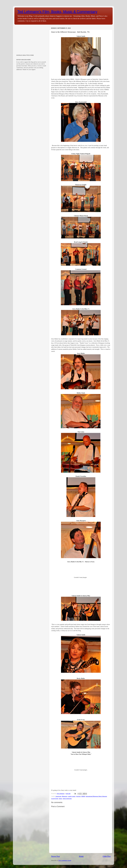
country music (72, 796)
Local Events (55, 798)
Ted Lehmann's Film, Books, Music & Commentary (57, 12)
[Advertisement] (32, 39)
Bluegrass (65, 796)
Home (81, 856)
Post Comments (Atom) (65, 860)
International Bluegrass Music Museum (96, 796)
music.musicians (67, 798)
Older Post (107, 856)
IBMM (83, 796)
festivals (78, 796)
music (61, 798)
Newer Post (55, 856)
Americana (58, 796)
